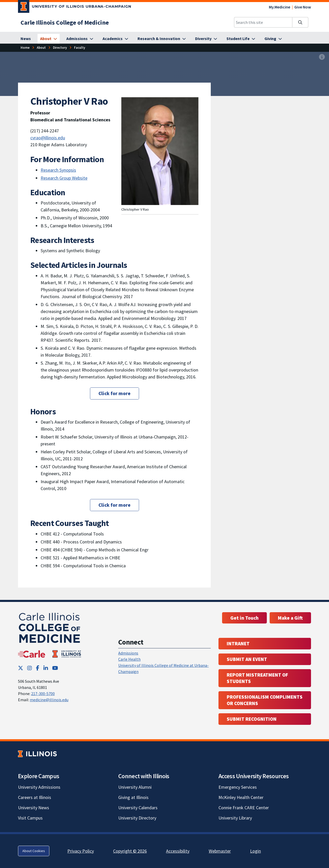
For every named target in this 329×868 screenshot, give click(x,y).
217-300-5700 (43, 694)
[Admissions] (80, 39)
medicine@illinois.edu (49, 700)
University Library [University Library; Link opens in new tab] (235, 818)
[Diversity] (206, 39)
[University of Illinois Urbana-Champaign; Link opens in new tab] (75, 7)
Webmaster (220, 851)
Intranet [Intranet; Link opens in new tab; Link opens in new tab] (238, 643)
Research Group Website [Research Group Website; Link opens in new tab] (64, 178)
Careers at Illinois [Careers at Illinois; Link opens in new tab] (35, 797)
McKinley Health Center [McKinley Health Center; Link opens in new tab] (241, 797)
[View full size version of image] (322, 57)
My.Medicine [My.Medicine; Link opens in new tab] (280, 7)
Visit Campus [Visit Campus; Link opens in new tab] (30, 818)
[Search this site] (263, 22)
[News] (26, 39)
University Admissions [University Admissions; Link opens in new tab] (39, 787)
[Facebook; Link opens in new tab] (38, 668)
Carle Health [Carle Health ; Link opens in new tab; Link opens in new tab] (129, 659)
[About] (49, 39)
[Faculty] (80, 48)
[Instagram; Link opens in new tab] (30, 668)
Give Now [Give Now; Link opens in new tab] (303, 7)
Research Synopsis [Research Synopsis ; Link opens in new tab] (58, 170)
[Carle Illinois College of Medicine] (65, 22)
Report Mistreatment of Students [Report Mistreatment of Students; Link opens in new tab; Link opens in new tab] (257, 678)
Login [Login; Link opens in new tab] (255, 851)
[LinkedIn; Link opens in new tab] (46, 668)
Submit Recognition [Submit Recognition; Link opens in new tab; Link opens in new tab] (252, 719)
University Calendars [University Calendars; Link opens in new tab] (138, 808)
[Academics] (115, 39)
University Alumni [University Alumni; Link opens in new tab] (135, 787)
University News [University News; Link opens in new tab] (34, 808)
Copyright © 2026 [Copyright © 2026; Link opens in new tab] (130, 851)
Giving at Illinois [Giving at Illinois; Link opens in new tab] (133, 797)
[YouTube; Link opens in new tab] (55, 668)
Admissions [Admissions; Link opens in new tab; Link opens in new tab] (128, 653)
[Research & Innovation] (162, 39)
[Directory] (60, 48)
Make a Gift (290, 618)
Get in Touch (244, 618)
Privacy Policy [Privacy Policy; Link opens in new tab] (81, 851)
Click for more (115, 393)
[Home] (25, 48)
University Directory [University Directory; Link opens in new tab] (137, 818)
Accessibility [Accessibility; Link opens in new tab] (178, 851)
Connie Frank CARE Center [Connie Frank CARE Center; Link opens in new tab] (244, 808)
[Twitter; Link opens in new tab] (21, 668)
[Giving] (273, 39)
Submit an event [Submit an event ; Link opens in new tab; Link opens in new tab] (247, 659)
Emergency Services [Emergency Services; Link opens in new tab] (238, 787)
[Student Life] (241, 39)
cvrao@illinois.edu (48, 138)
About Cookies (34, 851)
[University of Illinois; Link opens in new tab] (37, 754)
